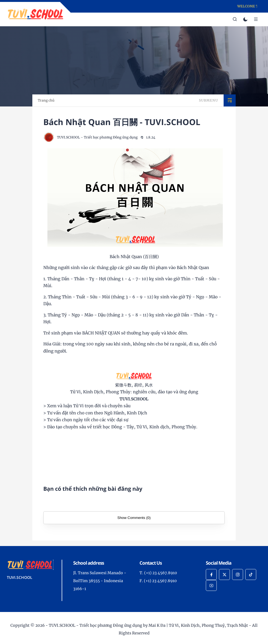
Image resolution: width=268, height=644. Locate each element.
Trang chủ (46, 100)
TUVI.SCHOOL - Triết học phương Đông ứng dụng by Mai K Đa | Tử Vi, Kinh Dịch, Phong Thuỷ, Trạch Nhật (148, 625)
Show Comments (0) (134, 518)
